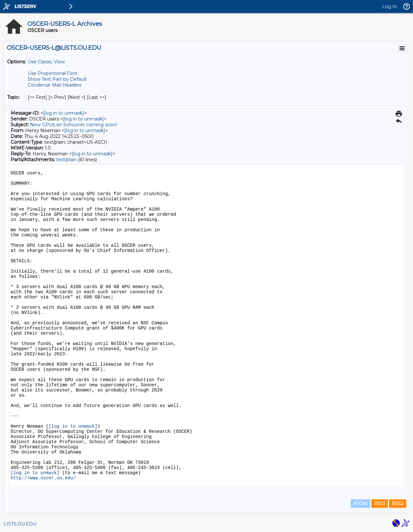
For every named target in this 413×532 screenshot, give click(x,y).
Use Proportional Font (53, 73)
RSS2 (398, 504)
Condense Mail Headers (55, 85)
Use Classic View (46, 62)
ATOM (360, 504)
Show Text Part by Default (57, 79)
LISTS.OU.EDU (20, 524)
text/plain (66, 160)
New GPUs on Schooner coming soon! (73, 125)
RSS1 (380, 504)
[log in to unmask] (64, 113)
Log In (389, 6)
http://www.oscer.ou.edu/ (43, 478)
